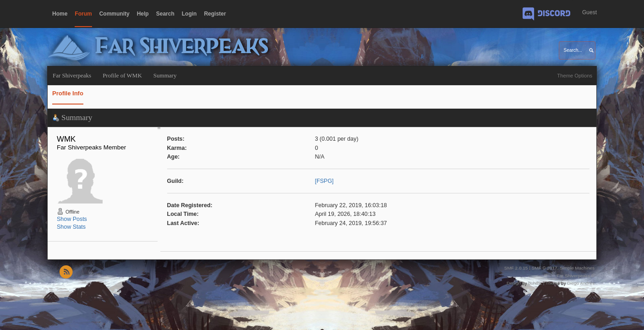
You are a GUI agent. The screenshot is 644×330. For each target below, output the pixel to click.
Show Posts (72, 219)
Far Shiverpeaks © (576, 276)
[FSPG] (324, 181)
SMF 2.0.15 (516, 268)
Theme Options (575, 76)
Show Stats (71, 227)
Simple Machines (577, 268)
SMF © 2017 (544, 268)
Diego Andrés (581, 283)
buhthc (535, 283)
